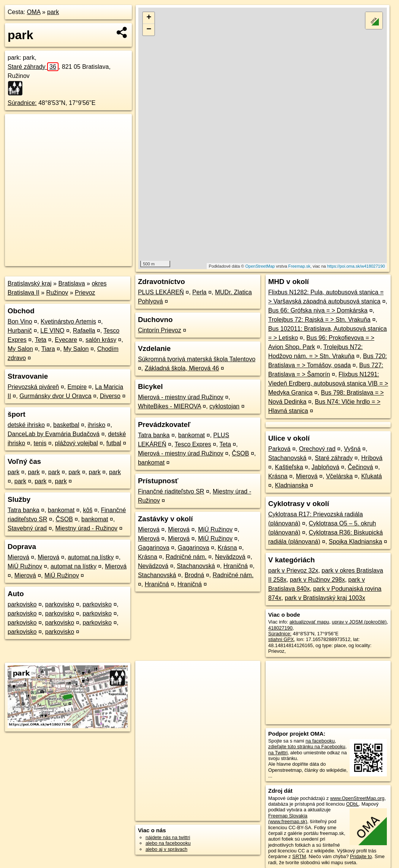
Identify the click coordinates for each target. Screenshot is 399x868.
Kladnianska (292, 485)
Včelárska (339, 476)
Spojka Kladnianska (355, 542)
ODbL (352, 804)
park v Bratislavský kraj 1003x (325, 598)
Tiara (48, 349)
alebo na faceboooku (168, 843)
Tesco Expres (193, 444)
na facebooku (320, 741)
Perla (199, 292)
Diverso (110, 396)
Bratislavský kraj (30, 283)
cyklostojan (224, 406)
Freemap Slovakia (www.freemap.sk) (288, 819)
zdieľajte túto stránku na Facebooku (307, 747)
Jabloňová (325, 467)
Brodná (195, 575)
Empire (77, 387)
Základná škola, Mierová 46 (182, 368)
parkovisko (22, 604)
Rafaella (84, 331)
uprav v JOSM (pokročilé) (359, 622)
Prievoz (85, 293)
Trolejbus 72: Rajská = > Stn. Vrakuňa (319, 320)
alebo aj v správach (166, 849)
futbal (114, 443)
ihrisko (97, 425)
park (53, 12)
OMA (34, 12)
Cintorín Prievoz (160, 330)
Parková (279, 449)
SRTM (299, 856)
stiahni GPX (281, 639)
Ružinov (57, 293)
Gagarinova (154, 548)
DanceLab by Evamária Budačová (54, 434)
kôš (88, 510)
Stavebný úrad (27, 528)
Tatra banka (24, 510)
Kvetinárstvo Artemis (68, 321)
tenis (40, 443)
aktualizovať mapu (309, 622)
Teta (41, 340)
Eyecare (66, 340)
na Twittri (278, 753)
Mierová (18, 557)
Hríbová (372, 458)
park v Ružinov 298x (317, 580)
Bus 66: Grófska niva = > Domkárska (318, 310)
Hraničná (236, 566)
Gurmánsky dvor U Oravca (55, 396)
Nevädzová (230, 557)
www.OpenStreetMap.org (357, 798)
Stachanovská (196, 566)
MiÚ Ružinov (25, 566)
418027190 (280, 628)
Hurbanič (20, 331)
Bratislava (71, 283)
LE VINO (52, 331)
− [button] (149, 30)
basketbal (66, 425)
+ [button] (149, 18)
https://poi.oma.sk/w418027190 (356, 266)
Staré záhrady (33, 67)
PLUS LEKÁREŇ (161, 292)
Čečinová (360, 467)
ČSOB (64, 519)
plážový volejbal (77, 443)
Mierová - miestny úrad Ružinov (181, 397)
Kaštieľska (289, 467)
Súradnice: (22, 103)
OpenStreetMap (260, 266)
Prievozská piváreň (33, 387)
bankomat (61, 510)
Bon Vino (20, 321)
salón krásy (101, 340)
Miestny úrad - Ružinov (86, 528)
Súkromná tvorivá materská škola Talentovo (197, 359)
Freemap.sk (299, 266)
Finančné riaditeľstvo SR (171, 491)
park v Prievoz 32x (293, 570)
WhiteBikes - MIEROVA (169, 406)
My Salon (20, 349)
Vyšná (352, 449)
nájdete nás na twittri (168, 837)
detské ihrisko (26, 425)
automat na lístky (91, 557)
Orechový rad (317, 449)
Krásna (227, 548)
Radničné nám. (186, 557)
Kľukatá (371, 476)
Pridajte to (361, 856)
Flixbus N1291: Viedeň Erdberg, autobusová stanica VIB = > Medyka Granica (328, 383)
